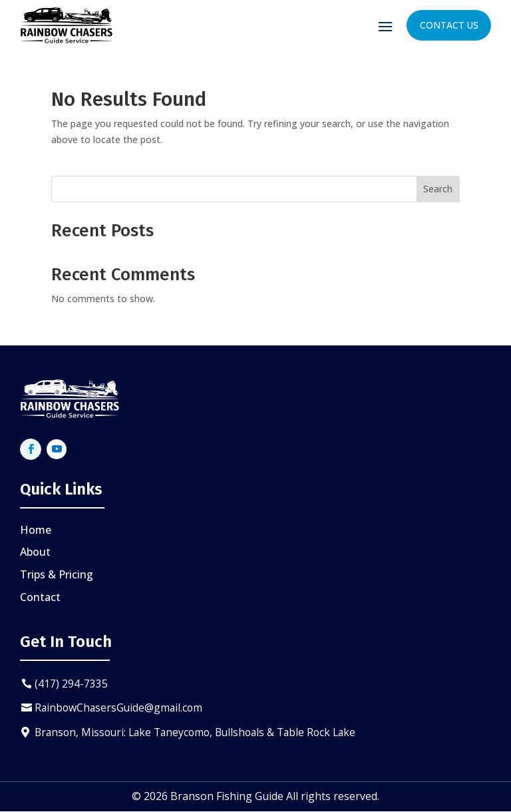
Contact (40, 597)
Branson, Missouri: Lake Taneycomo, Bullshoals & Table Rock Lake (202, 733)
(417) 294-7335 (72, 684)
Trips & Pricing (57, 574)
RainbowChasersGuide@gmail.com (121, 708)
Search (438, 189)
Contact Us (448, 25)
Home (36, 530)
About (35, 552)
